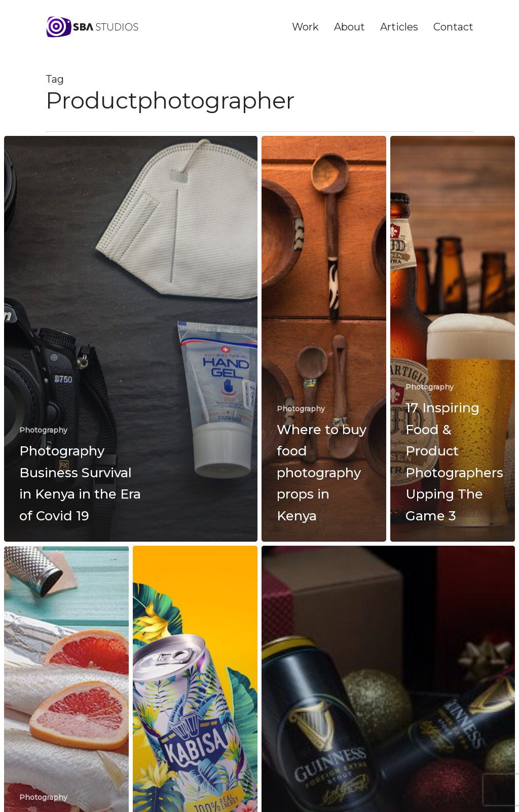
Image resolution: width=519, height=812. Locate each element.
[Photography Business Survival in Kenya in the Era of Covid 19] (131, 339)
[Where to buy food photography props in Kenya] (324, 339)
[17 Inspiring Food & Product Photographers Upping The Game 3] (453, 339)
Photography (43, 430)
